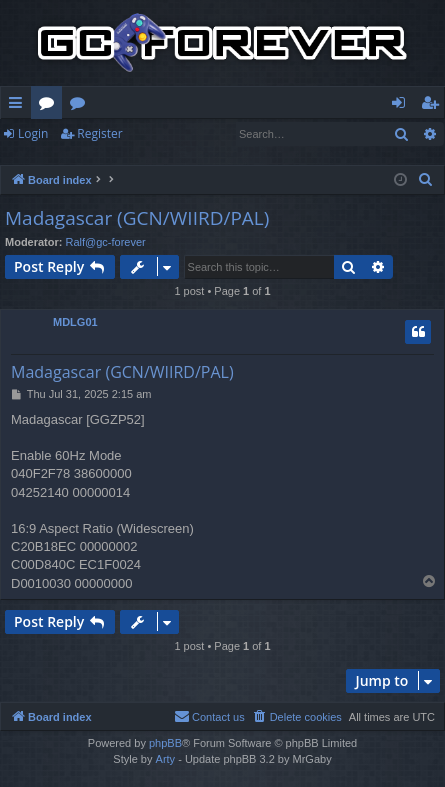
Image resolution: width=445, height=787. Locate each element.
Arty (166, 759)
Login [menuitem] (402, 106)
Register (99, 133)
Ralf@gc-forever (106, 242)
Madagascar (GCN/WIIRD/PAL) (137, 218)
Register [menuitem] (434, 106)
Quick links (19, 106)
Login (33, 133)
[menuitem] (426, 180)
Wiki (81, 106)
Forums (50, 106)
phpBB (165, 743)
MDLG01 (75, 322)
